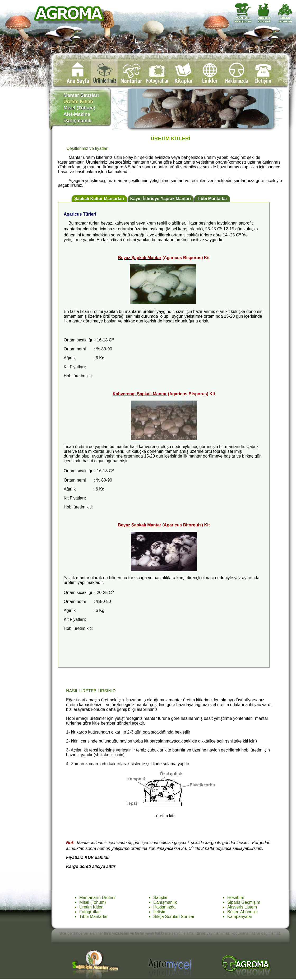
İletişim (160, 912)
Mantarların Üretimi (97, 898)
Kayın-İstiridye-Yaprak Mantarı (161, 199)
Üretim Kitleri (91, 907)
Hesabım (236, 898)
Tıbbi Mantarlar (212, 199)
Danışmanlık (83, 121)
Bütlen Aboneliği (242, 912)
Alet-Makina (83, 114)
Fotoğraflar (89, 912)
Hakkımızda (164, 907)
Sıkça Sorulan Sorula (173, 917)
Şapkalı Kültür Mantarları (99, 199)
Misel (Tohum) (83, 108)
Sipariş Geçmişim (244, 902)
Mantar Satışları (83, 95)
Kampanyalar (240, 917)
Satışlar (160, 898)
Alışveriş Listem (242, 907)
